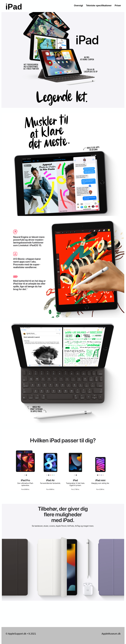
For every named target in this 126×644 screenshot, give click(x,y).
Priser (118, 6)
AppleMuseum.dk (111, 634)
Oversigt (78, 6)
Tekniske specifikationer (99, 6)
